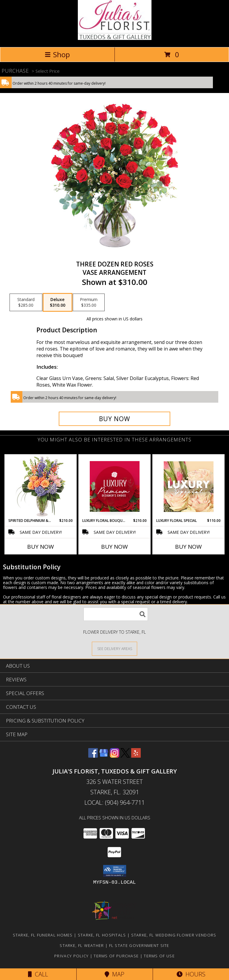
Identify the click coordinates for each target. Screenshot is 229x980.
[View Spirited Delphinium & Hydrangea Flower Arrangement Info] (41, 487)
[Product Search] (116, 614)
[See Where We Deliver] (114, 648)
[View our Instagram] (114, 756)
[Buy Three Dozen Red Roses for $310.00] (114, 419)
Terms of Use (159, 956)
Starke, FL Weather (82, 945)
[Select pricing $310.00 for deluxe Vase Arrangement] (58, 303)
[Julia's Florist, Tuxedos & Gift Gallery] (115, 38)
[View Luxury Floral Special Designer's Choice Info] (189, 487)
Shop (57, 54)
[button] (115, 871)
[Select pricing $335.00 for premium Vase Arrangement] (89, 303)
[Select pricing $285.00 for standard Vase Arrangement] (26, 303)
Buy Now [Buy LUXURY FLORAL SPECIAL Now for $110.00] (188, 547)
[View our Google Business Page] (104, 756)
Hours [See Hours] (191, 974)
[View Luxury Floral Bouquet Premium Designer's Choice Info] (115, 486)
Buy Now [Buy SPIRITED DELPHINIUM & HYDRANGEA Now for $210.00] (41, 547)
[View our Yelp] (136, 756)
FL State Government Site (139, 945)
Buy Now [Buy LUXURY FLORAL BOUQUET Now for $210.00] (114, 547)
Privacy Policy (71, 956)
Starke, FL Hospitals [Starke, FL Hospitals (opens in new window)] (102, 935)
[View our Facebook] (93, 756)
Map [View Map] (114, 974)
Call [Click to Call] (38, 974)
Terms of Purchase (116, 956)
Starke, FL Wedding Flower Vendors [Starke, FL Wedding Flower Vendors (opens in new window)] (174, 935)
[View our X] (125, 756)
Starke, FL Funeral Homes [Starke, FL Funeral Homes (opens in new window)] (43, 935)
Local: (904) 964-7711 (114, 803)
